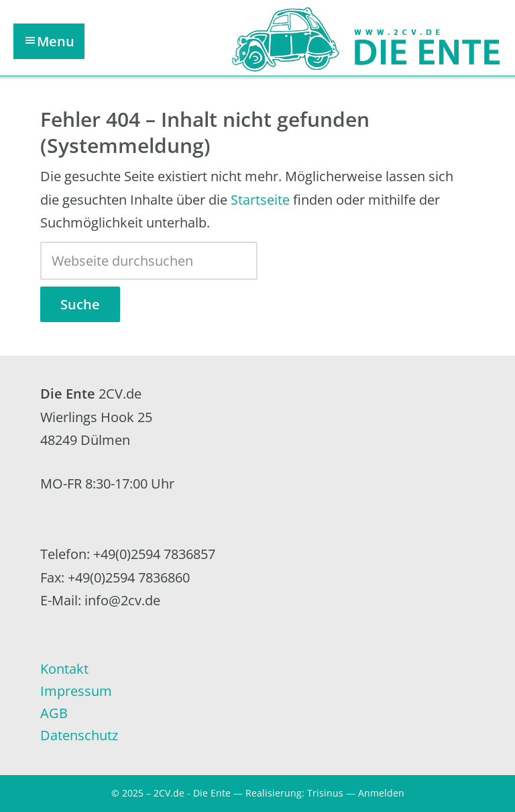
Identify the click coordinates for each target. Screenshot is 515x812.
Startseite (260, 200)
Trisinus (325, 793)
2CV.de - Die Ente (192, 793)
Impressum (76, 691)
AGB (54, 713)
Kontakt (64, 669)
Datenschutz (79, 735)
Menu (56, 41)
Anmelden (381, 793)
